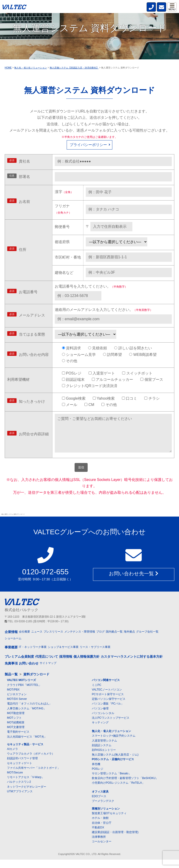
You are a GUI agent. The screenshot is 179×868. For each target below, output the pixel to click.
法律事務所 (99, 845)
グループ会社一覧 (147, 640)
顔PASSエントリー (104, 758)
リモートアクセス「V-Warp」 (26, 786)
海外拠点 (129, 640)
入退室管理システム (104, 749)
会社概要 (24, 640)
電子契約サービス (18, 740)
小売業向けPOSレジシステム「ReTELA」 (118, 791)
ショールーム (13, 647)
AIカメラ (12, 757)
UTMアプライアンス (20, 800)
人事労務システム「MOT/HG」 (27, 717)
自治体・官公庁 (102, 831)
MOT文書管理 (16, 735)
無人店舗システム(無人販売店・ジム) (115, 763)
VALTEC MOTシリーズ (21, 689)
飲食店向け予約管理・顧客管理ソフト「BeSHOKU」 (125, 786)
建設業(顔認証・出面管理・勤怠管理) (115, 841)
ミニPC (97, 693)
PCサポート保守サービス (108, 703)
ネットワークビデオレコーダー (27, 795)
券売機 (96, 773)
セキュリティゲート (20, 772)
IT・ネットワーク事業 (33, 656)
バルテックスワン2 (19, 790)
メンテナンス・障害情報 (80, 640)
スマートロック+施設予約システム (114, 744)
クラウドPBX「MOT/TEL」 (24, 693)
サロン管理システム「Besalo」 (112, 782)
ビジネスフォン (17, 703)
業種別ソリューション (106, 817)
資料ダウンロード (36, 683)
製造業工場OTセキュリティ (109, 822)
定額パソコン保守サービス (109, 707)
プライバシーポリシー (88, 145)
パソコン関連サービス (106, 689)
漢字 (64, 192)
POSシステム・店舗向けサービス (113, 768)
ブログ (100, 640)
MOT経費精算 (16, 731)
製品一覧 (11, 683)
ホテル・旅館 (100, 827)
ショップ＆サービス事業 (63, 656)
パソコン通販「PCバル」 (108, 712)
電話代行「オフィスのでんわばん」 (29, 712)
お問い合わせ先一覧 (134, 582)
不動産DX (98, 836)
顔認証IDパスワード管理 (22, 767)
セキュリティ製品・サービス (25, 753)
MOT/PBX (13, 698)
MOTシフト (14, 726)
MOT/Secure (15, 781)
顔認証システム (102, 754)
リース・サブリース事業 (95, 656)
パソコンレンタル (103, 722)
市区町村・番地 (68, 257)
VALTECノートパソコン (107, 698)
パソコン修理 (100, 717)
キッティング (100, 731)
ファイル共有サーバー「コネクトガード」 (34, 776)
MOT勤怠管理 (16, 722)
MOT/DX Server (17, 707)
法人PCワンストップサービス (111, 726)
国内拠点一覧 (114, 640)
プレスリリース (53, 640)
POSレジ (98, 777)
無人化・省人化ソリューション (111, 739)
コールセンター (102, 850)
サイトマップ (48, 671)
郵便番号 (62, 227)
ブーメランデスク (103, 809)
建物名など (64, 273)
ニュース (37, 640)
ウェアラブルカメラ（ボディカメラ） (31, 762)
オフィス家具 (100, 800)
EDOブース (99, 805)
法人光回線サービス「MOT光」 (27, 745)
